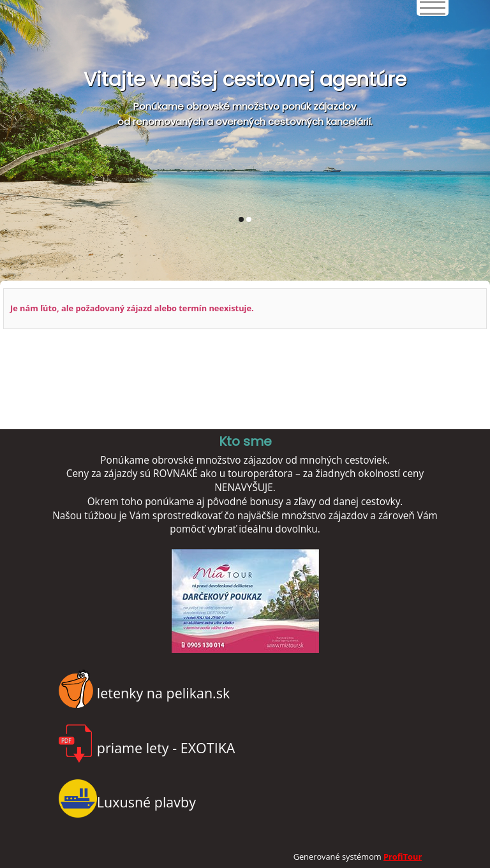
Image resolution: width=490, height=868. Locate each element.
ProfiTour (403, 857)
